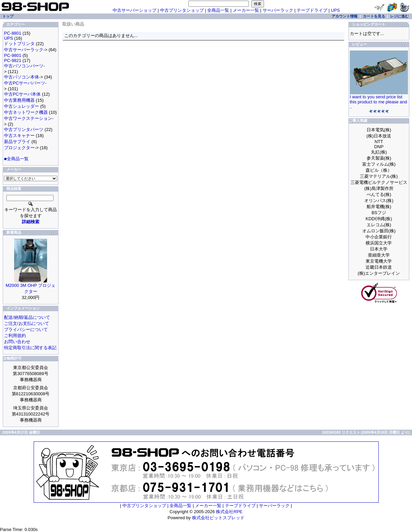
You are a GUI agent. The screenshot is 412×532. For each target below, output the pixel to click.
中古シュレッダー (22, 106)
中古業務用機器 (19, 100)
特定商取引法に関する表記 (30, 348)
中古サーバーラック (24, 50)
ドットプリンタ (19, 44)
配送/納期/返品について (27, 317)
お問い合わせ (17, 342)
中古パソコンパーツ (24, 66)
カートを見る (374, 16)
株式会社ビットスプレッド (218, 518)
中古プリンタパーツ (24, 129)
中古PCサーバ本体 (22, 94)
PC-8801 (13, 33)
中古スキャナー (19, 136)
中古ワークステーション (28, 118)
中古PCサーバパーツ (25, 83)
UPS (335, 10)
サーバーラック (278, 10)
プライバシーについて (26, 329)
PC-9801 (13, 55)
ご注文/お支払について (27, 323)
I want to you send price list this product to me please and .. (379, 102)
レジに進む (399, 16)
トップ (8, 16)
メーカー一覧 (246, 10)
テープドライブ (312, 10)
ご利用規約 (15, 336)
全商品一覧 (218, 10)
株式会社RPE (229, 512)
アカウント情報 (345, 16)
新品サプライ (17, 142)
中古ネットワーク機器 (26, 112)
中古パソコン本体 (22, 77)
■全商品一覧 (16, 159)
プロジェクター (19, 148)
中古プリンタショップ (182, 10)
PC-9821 (13, 60)
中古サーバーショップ (135, 10)
